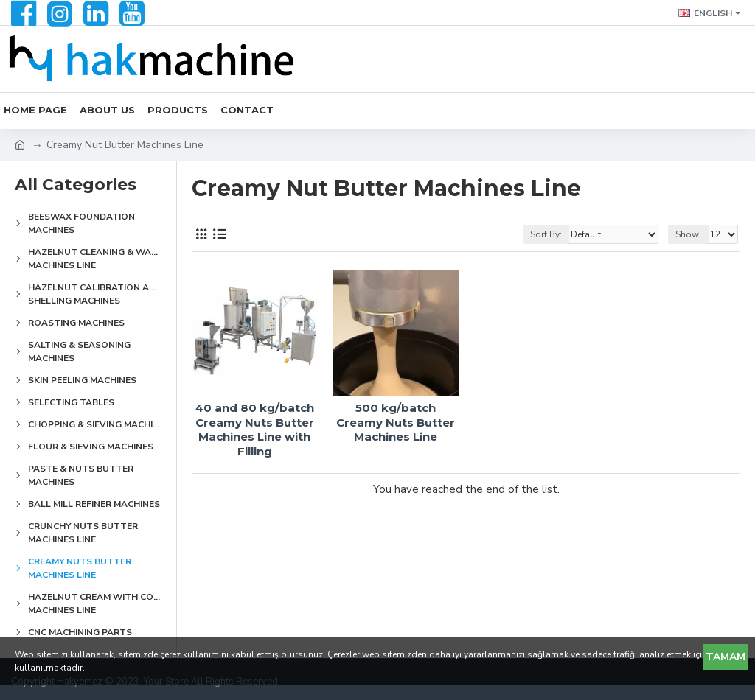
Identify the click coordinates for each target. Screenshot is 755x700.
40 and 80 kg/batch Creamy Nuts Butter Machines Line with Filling (255, 430)
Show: (688, 234)
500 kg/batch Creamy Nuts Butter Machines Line (396, 422)
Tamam (726, 657)
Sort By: (546, 234)
